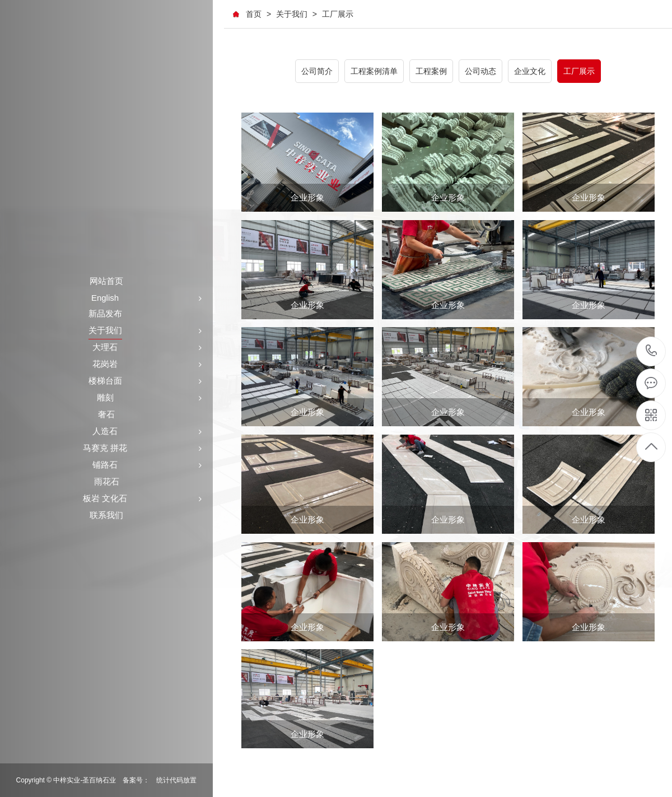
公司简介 (317, 71)
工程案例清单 (374, 71)
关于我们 (292, 14)
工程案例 (431, 71)
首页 (254, 14)
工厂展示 (338, 14)
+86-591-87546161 (652, 351)
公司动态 (480, 71)
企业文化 (530, 71)
